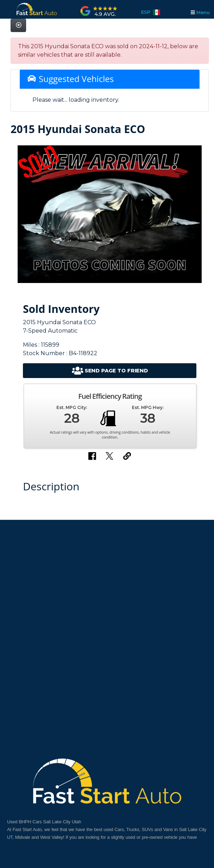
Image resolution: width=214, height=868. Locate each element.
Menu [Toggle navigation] (200, 12)
